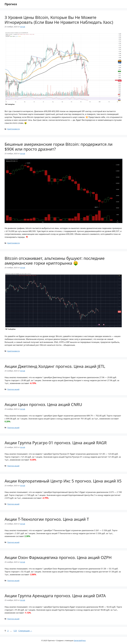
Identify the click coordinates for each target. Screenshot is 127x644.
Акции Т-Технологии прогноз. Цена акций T (47, 519)
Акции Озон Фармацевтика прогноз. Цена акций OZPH (58, 557)
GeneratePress (80, 640)
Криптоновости (13, 129)
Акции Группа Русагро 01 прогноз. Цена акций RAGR (56, 443)
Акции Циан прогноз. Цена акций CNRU (43, 404)
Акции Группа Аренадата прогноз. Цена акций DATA (55, 596)
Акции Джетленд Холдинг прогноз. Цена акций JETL (55, 366)
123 (15, 631)
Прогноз (11, 4)
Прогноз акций (13, 389)
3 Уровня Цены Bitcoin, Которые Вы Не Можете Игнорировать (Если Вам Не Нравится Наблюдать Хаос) (59, 20)
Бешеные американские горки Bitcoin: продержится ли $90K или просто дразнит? (59, 147)
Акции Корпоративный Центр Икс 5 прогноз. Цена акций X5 (63, 481)
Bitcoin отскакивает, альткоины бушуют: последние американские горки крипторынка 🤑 (55, 261)
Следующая (25, 631)
